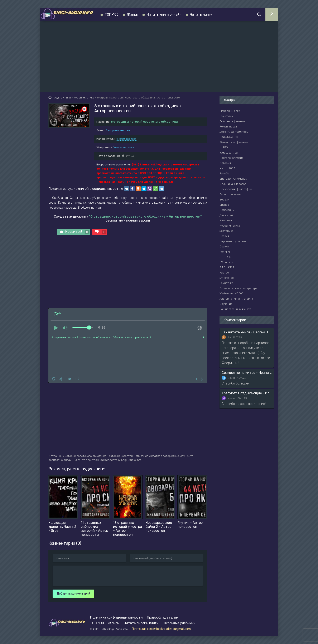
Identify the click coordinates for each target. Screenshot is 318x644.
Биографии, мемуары (233, 179)
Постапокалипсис (231, 158)
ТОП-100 (112, 14)
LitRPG (224, 147)
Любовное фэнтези (232, 121)
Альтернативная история (236, 299)
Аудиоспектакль (230, 194)
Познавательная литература (238, 288)
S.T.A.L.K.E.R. (227, 267)
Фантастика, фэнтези (234, 142)
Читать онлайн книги (141, 623)
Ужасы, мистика (124, 147)
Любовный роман (231, 111)
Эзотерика (227, 231)
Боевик (224, 200)
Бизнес (224, 205)
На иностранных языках (235, 309)
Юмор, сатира (229, 153)
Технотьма (227, 283)
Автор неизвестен (118, 130)
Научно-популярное (233, 241)
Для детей (226, 215)
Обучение (226, 304)
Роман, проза (228, 127)
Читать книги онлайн (164, 14)
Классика (226, 220)
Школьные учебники (179, 623)
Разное (224, 273)
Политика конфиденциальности (116, 617)
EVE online (226, 262)
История (225, 163)
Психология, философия (236, 189)
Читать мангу (201, 14)
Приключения (229, 137)
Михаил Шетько (126, 139)
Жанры (133, 14)
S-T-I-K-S (225, 257)
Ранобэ (224, 173)
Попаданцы (227, 210)
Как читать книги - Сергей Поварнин (247, 332)
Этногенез (227, 278)
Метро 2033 (227, 168)
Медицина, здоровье (233, 184)
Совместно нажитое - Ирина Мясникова (247, 373)
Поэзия (224, 236)
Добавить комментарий (73, 594)
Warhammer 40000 (232, 293)
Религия (225, 252)
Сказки (224, 246)
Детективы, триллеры (234, 132)
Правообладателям (163, 617)
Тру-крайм (227, 116)
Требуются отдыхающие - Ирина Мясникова (247, 393)
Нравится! (74, 232)
